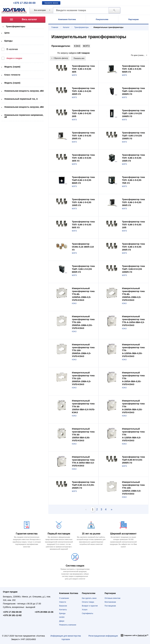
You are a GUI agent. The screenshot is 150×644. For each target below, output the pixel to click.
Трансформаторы (16, 26)
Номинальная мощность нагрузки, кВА (24, 91)
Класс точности (12, 75)
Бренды (8, 41)
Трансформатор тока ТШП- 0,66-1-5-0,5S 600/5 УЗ (83, 269)
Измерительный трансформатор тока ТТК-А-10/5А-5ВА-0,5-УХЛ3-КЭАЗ (133, 321)
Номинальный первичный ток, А (21, 99)
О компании (64, 598)
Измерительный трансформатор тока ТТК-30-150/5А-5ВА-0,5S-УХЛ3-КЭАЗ (83, 435)
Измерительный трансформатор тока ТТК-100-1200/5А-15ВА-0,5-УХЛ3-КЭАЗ (133, 488)
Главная (55, 27)
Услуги (85, 610)
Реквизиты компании (68, 625)
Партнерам (134, 19)
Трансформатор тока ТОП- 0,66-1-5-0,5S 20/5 (83, 113)
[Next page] (111, 509)
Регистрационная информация (103, 636)
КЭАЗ (77, 46)
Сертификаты (88, 613)
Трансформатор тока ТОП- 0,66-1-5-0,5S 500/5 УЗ (133, 69)
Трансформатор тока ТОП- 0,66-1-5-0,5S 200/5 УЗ (133, 247)
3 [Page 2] (101, 509)
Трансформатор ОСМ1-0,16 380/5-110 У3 (83, 247)
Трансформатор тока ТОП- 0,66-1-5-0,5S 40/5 (83, 69)
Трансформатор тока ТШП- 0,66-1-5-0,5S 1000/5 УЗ (133, 113)
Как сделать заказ (89, 598)
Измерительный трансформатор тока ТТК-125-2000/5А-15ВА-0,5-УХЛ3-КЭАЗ (83, 378)
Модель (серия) (12, 67)
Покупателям (102, 19)
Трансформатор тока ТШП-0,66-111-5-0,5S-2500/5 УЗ (83, 485)
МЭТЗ (86, 46)
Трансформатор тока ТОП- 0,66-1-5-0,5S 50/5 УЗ (83, 224)
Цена (7, 33)
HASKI (62, 617)
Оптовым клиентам (112, 598)
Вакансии (63, 606)
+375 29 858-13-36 (44, 612)
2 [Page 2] (97, 509)
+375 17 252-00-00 (24, 3)
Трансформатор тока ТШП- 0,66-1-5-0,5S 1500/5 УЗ (133, 136)
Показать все (79, 58)
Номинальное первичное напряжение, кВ (24, 116)
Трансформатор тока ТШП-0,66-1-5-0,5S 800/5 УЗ (83, 180)
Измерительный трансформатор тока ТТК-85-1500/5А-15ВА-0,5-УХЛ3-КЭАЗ (133, 294)
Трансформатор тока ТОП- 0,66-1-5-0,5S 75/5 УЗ (133, 180)
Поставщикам (110, 606)
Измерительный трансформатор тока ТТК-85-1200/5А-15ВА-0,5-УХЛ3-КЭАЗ (83, 294)
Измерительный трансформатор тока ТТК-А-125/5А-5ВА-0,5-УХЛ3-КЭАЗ (133, 435)
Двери (62, 621)
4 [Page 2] (106, 509)
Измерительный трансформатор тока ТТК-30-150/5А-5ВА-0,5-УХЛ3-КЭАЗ (83, 406)
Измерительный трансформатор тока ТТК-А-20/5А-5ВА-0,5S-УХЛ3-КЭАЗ (133, 378)
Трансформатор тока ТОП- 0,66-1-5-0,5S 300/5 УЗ (133, 202)
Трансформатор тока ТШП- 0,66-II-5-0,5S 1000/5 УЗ (133, 269)
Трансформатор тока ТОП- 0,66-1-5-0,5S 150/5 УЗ (133, 158)
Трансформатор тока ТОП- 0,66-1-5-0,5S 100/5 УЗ (83, 202)
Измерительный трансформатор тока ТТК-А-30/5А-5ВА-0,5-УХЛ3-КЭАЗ (83, 461)
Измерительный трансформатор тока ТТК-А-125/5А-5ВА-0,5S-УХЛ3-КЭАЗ (133, 350)
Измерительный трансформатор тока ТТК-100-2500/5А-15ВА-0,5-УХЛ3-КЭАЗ (83, 350)
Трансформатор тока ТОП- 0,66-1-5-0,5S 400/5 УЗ (83, 91)
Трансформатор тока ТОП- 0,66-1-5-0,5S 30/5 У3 (83, 158)
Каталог (66, 27)
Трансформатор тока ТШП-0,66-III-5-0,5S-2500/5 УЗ (133, 460)
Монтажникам (110, 602)
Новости (63, 602)
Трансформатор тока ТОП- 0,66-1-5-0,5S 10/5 (133, 224)
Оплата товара (88, 602)
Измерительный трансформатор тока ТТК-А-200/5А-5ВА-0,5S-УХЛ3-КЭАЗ (133, 406)
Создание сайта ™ (136, 635)
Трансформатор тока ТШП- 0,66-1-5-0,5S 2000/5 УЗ (133, 91)
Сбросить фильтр (60, 58)
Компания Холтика (67, 19)
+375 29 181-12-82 (12, 615)
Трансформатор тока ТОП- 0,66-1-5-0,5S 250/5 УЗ (83, 136)
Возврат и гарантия (90, 606)
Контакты (63, 610)
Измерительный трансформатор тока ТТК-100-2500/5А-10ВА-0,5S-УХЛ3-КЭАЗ (83, 322)
